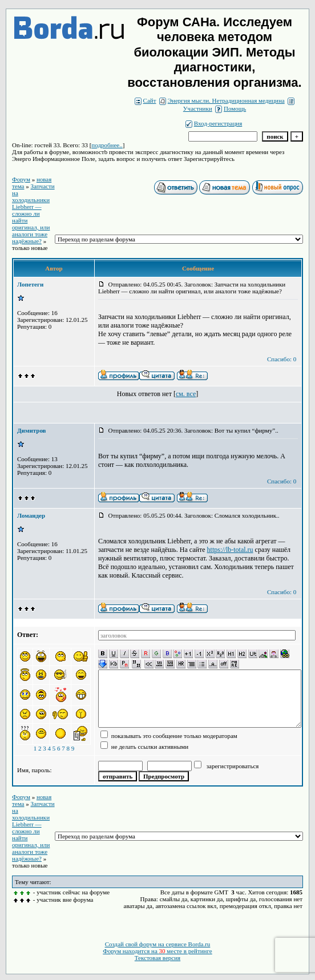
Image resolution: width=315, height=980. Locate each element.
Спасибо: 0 (282, 359)
